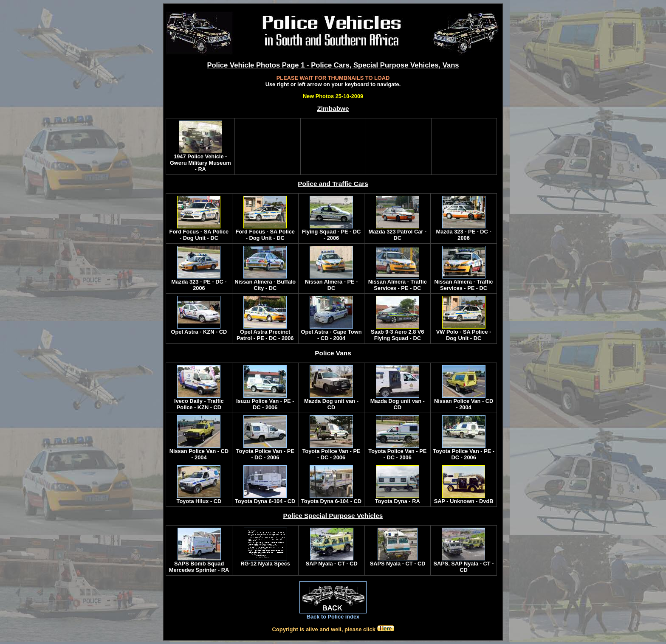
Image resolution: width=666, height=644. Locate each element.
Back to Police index (333, 617)
